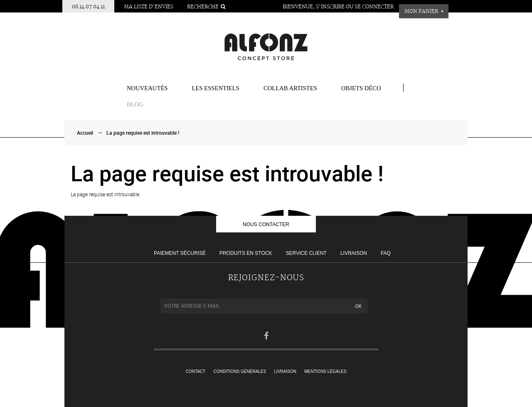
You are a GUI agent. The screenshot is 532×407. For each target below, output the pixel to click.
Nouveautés (147, 88)
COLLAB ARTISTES (290, 88)
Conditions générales (240, 371)
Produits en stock (246, 253)
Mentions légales (325, 371)
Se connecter (374, 7)
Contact (196, 371)
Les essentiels (216, 88)
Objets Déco (361, 88)
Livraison (354, 253)
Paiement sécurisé (180, 253)
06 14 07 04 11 (88, 7)
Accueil (85, 133)
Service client (306, 253)
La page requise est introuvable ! (143, 133)
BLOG (135, 104)
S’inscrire (330, 7)
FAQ (386, 253)
